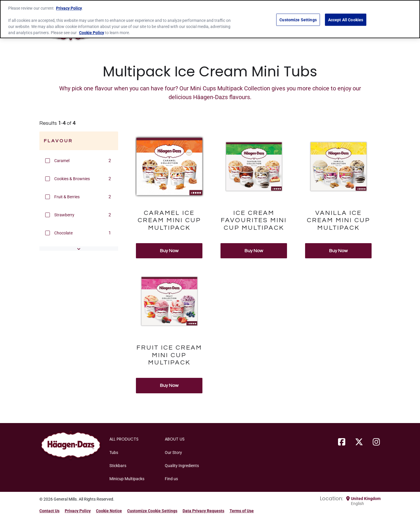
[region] (210, 19)
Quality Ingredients (182, 466)
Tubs (114, 452)
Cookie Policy (92, 33)
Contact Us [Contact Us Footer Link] (49, 511)
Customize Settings (298, 20)
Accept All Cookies (346, 20)
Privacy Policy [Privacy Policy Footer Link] (78, 511)
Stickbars (118, 466)
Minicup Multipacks (127, 479)
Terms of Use (242, 511)
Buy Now (169, 251)
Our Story (173, 452)
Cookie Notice (109, 511)
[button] (48, 161)
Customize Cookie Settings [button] (152, 511)
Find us (171, 479)
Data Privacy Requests (203, 511)
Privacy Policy (69, 8)
